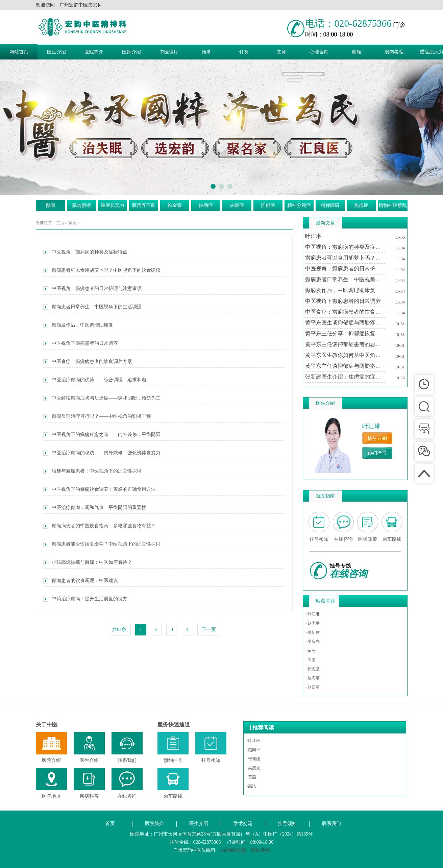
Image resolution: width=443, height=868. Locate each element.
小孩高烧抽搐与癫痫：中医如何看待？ (88, 562)
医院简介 (94, 52)
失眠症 (237, 205)
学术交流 (243, 824)
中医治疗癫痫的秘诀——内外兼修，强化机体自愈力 (102, 453)
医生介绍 (56, 52)
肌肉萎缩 (394, 52)
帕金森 (175, 205)
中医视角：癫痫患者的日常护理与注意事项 (92, 289)
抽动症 (206, 205)
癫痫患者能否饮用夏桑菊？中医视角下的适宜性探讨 (102, 544)
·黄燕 (311, 651)
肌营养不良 (144, 205)
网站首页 (19, 52)
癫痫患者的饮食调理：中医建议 (81, 581)
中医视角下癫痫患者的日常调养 (81, 343)
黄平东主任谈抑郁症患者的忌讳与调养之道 (345, 344)
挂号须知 (287, 824)
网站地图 (261, 850)
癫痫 (356, 52)
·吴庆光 (313, 642)
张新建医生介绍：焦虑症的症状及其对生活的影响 (345, 377)
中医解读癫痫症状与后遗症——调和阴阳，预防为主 (102, 398)
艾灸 (281, 52)
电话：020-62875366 (348, 23)
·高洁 (311, 660)
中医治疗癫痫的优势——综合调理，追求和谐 (95, 380)
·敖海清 (313, 678)
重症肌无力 (113, 205)
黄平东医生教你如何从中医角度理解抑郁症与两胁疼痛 (345, 355)
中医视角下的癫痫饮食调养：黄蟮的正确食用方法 (100, 489)
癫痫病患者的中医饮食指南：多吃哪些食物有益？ (100, 526)
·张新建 (313, 632)
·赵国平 (313, 623)
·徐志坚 (313, 669)
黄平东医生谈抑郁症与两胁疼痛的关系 (345, 323)
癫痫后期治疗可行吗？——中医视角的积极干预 (97, 416)
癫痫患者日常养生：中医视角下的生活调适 (92, 307)
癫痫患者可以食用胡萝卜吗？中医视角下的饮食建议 (102, 270)
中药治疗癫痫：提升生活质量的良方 (85, 599)
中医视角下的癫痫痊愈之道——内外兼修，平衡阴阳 (102, 435)
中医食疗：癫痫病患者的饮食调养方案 (88, 362)
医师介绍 (131, 52)
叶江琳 (313, 236)
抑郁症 (268, 205)
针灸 (244, 52)
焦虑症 (361, 205)
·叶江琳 (313, 614)
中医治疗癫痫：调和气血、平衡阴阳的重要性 (95, 508)
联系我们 (331, 824)
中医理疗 (169, 52)
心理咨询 (319, 52)
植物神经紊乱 (393, 205)
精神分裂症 (299, 205)
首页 (110, 824)
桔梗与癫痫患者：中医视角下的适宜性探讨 (92, 471)
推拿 (206, 52)
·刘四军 (313, 687)
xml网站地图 (233, 850)
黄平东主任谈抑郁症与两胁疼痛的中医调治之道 (345, 366)
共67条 (119, 630)
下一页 (209, 630)
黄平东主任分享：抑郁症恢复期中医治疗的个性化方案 (345, 333)
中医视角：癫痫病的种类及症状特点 (85, 252)
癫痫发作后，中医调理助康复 (78, 325)
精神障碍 (330, 205)
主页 (60, 223)
